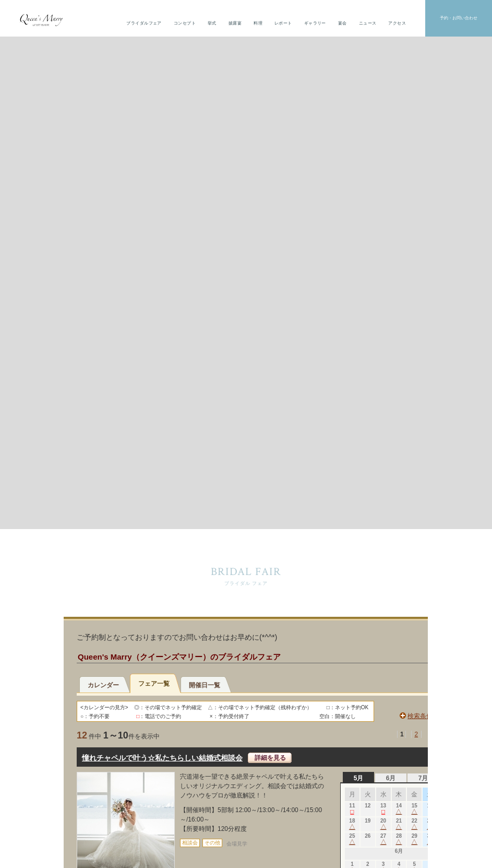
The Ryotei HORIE (387, 672)
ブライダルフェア (144, 23)
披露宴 (235, 23)
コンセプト (185, 23)
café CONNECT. (384, 682)
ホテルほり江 (381, 662)
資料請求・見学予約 (392, 577)
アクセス (397, 23)
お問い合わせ (100, 577)
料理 (258, 23)
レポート (283, 23)
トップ (187, 660)
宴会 (343, 23)
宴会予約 (246, 577)
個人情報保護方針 (246, 822)
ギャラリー (315, 23)
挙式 (212, 23)
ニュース (368, 23)
